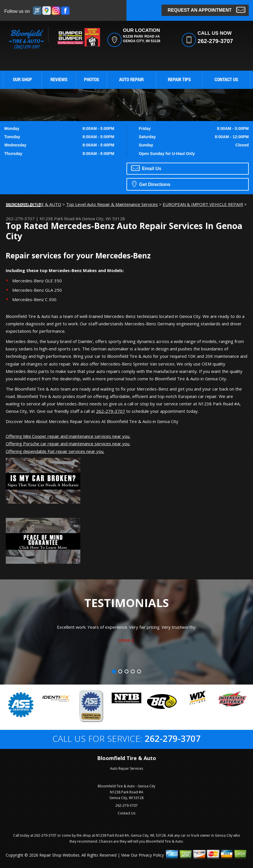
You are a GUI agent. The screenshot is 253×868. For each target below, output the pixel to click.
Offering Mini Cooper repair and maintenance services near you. (68, 436)
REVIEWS (59, 80)
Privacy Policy (151, 855)
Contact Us (126, 813)
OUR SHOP (22, 80)
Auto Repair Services (126, 768)
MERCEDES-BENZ (23, 205)
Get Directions (151, 184)
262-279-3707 (215, 41)
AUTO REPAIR (131, 80)
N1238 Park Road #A (60, 218)
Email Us (146, 168)
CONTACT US (226, 80)
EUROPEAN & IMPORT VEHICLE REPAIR (203, 204)
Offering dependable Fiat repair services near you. (55, 451)
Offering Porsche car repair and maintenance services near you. (68, 444)
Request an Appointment (206, 10)
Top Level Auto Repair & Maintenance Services (112, 204)
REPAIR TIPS (179, 80)
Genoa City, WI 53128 (104, 218)
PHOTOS (92, 80)
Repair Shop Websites (59, 855)
